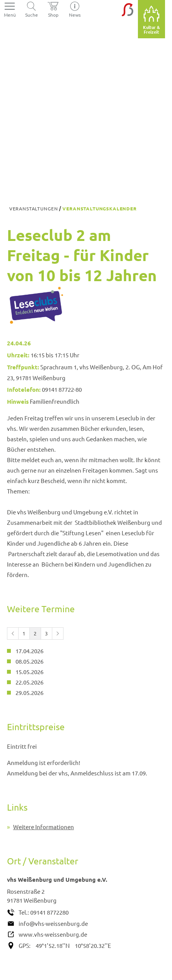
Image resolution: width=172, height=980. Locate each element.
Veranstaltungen (34, 208)
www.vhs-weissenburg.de (53, 934)
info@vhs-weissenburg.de (53, 923)
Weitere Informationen (44, 827)
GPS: (25, 945)
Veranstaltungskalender (99, 208)
